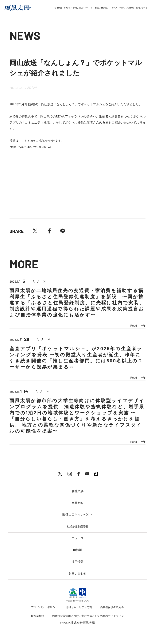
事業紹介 (68, 8)
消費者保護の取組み (112, 607)
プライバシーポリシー (45, 607)
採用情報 (130, 8)
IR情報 (122, 8)
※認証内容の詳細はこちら (78, 601)
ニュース (113, 8)
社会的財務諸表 (101, 8)
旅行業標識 (38, 616)
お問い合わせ (142, 8)
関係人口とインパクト (83, 8)
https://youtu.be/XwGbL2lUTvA (30, 147)
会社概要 (58, 8)
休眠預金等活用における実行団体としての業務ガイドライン (88, 616)
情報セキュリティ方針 (79, 607)
